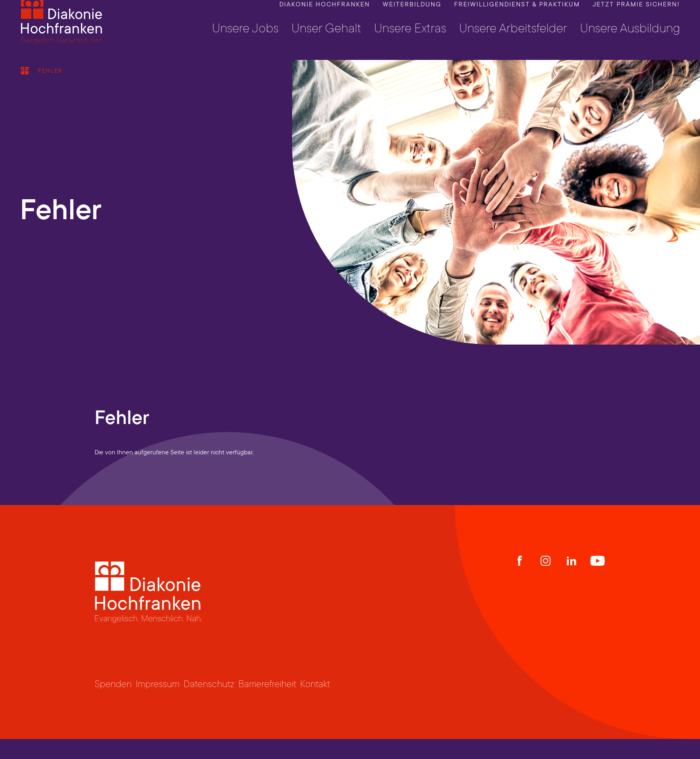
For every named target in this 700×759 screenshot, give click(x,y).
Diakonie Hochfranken (325, 14)
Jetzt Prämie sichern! (636, 14)
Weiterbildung (412, 14)
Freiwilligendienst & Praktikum (517, 14)
